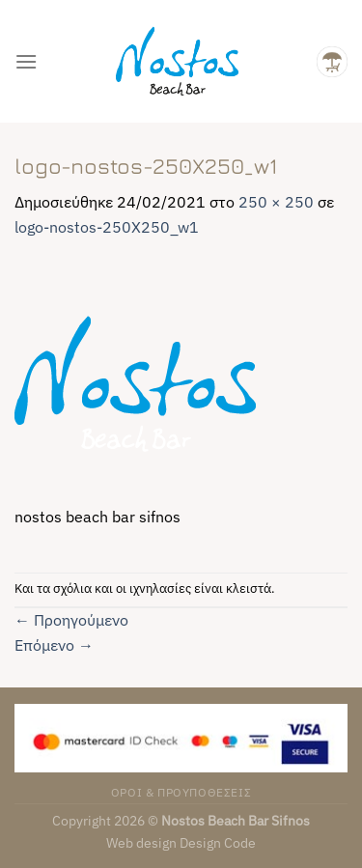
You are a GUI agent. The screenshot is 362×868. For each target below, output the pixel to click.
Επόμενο (54, 645)
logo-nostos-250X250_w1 (107, 227)
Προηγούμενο (71, 620)
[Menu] (26, 61)
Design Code (218, 842)
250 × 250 (276, 202)
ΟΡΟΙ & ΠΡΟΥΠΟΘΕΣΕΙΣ (181, 792)
